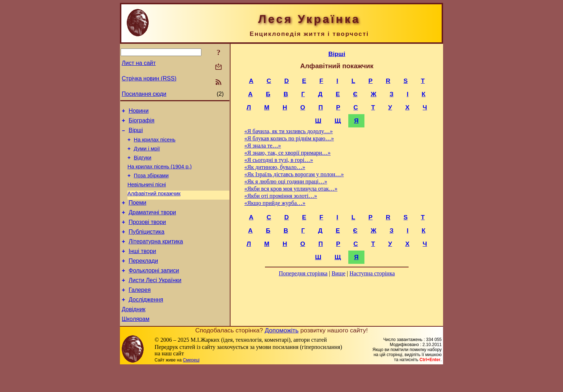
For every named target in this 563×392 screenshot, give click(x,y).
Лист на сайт (139, 63)
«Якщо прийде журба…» (275, 203)
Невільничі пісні (147, 194)
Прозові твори (147, 236)
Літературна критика (156, 258)
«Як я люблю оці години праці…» (286, 181)
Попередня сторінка (303, 273)
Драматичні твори (152, 225)
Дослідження (146, 322)
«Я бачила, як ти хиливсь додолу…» (289, 131)
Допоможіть (281, 355)
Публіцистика (146, 247)
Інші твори (142, 268)
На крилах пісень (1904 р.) (160, 174)
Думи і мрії (147, 154)
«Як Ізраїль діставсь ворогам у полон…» (294, 174)
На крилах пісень (155, 144)
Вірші (136, 133)
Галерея (139, 311)
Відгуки (143, 164)
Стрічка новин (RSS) (149, 78)
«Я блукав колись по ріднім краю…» (289, 138)
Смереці (191, 385)
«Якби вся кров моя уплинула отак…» (291, 189)
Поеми (137, 214)
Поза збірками (151, 184)
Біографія (141, 123)
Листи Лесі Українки (155, 301)
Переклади (143, 279)
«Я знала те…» (263, 146)
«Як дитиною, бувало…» (275, 167)
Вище (338, 273)
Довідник (134, 333)
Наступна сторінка (372, 273)
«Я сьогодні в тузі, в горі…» (279, 160)
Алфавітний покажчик (154, 204)
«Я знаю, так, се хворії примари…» (288, 153)
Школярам (136, 344)
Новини (139, 112)
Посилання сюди (144, 94)
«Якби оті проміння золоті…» (281, 196)
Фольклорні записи (154, 290)
